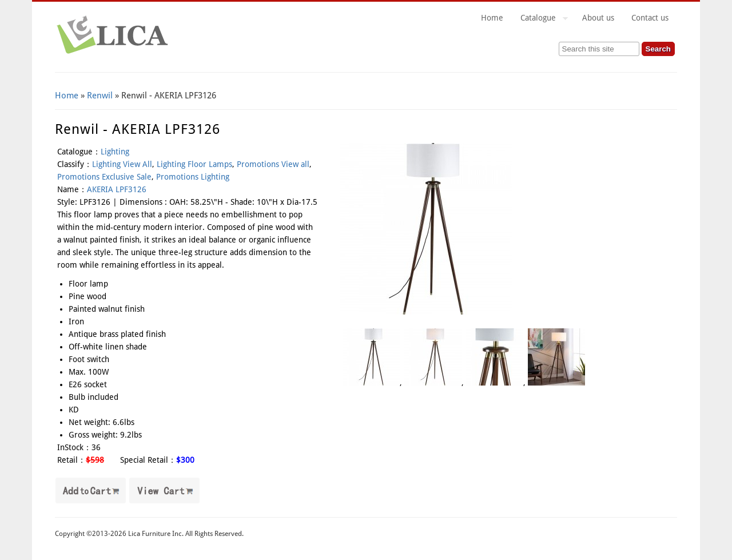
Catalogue (540, 19)
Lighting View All (122, 164)
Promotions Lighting (193, 177)
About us (598, 18)
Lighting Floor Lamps (194, 164)
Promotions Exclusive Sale (104, 177)
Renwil (100, 96)
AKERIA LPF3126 (117, 189)
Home (492, 18)
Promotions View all (273, 164)
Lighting (115, 152)
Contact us (650, 18)
